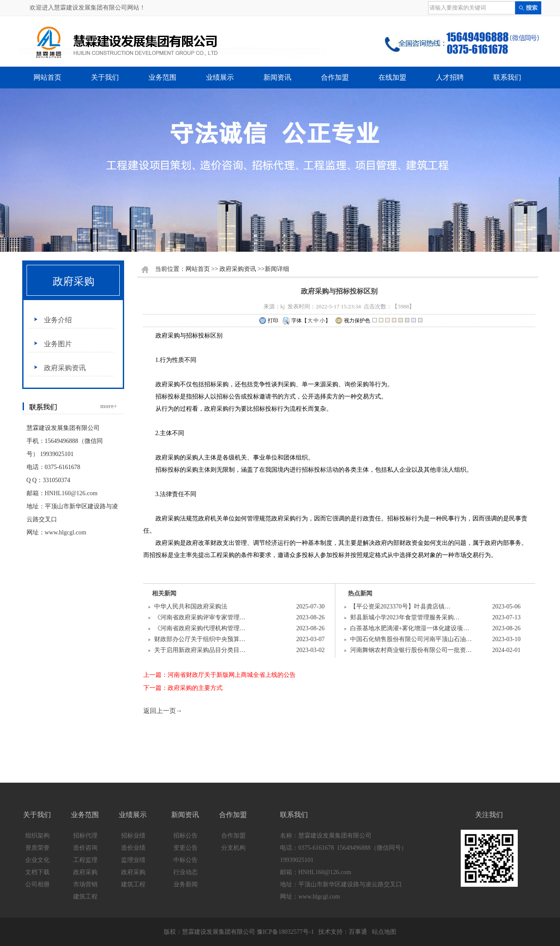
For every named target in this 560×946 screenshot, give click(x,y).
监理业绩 (133, 860)
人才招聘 (450, 77)
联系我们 (507, 77)
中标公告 (186, 860)
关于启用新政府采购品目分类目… (200, 650)
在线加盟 (392, 77)
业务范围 (162, 77)
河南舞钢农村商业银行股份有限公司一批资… (411, 650)
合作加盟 (335, 77)
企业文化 (37, 860)
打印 (268, 321)
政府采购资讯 (65, 368)
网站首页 (47, 77)
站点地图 (384, 932)
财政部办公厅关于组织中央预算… (200, 639)
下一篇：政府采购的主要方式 (183, 688)
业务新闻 (186, 884)
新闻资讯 (277, 77)
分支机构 (233, 848)
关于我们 (105, 77)
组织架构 (37, 836)
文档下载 (37, 872)
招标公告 (186, 836)
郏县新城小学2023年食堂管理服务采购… (405, 617)
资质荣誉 (37, 848)
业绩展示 (220, 77)
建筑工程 (85, 897)
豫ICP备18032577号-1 (285, 932)
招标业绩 (133, 836)
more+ (109, 406)
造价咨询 (85, 848)
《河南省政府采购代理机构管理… (200, 628)
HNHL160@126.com (71, 493)
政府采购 (74, 281)
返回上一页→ (163, 711)
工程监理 (85, 860)
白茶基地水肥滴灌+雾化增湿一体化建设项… (410, 628)
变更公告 (186, 848)
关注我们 (489, 815)
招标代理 (85, 836)
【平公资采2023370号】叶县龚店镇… (400, 606)
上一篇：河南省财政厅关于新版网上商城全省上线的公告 (219, 675)
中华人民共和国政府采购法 (191, 606)
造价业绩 (133, 848)
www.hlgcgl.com (66, 532)
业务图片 (58, 344)
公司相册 (37, 884)
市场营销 (85, 884)
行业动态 (186, 872)
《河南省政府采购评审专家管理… (200, 617)
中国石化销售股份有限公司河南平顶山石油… (411, 639)
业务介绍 (58, 320)
